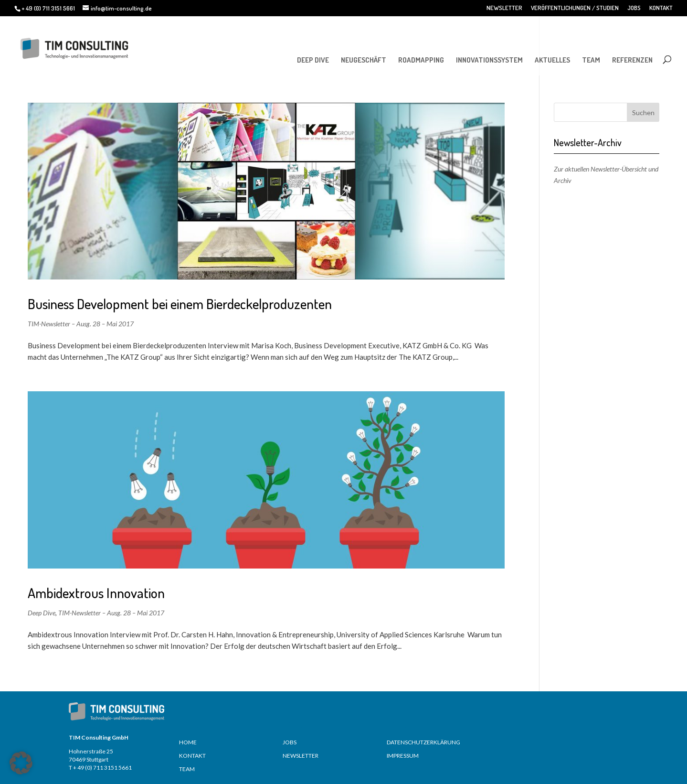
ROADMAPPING (421, 60)
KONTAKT (661, 8)
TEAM (591, 60)
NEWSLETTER (504, 8)
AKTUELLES (552, 60)
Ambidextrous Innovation (96, 593)
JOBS (634, 8)
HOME (188, 742)
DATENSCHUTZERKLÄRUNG (423, 742)
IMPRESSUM (403, 756)
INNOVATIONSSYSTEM (489, 60)
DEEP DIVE (313, 60)
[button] (21, 763)
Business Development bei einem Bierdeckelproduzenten (180, 304)
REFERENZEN (632, 60)
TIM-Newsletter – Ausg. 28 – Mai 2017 (81, 324)
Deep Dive (42, 613)
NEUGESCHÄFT (364, 60)
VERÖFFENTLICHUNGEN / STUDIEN (575, 8)
